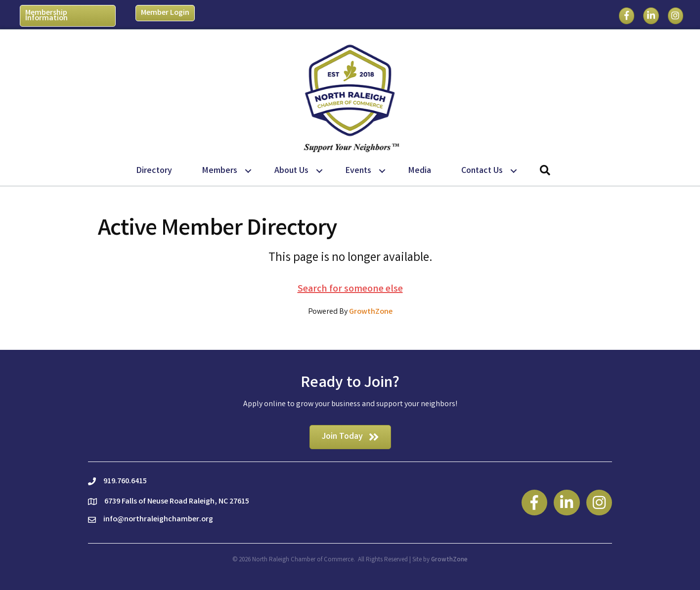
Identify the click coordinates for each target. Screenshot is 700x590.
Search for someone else (350, 289)
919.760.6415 (125, 482)
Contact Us (482, 171)
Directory (154, 171)
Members (220, 171)
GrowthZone (371, 312)
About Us (291, 171)
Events (358, 171)
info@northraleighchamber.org (158, 520)
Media (420, 171)
